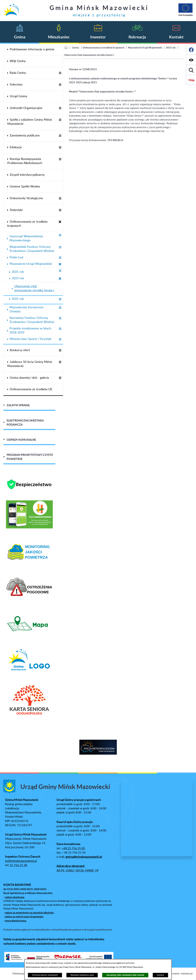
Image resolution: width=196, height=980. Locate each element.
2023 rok (171, 48)
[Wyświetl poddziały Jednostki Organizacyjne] (60, 108)
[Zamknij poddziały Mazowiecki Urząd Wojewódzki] (60, 264)
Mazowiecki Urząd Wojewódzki (145, 48)
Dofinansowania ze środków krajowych (104, 48)
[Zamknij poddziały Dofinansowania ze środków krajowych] (60, 222)
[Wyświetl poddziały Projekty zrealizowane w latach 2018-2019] (60, 329)
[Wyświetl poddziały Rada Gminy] (60, 73)
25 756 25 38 (18, 865)
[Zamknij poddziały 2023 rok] (60, 279)
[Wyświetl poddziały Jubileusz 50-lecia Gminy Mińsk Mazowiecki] (60, 362)
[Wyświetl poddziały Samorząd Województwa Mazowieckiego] (60, 235)
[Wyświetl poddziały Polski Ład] (60, 258)
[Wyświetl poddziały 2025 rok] (60, 299)
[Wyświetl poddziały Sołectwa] (60, 85)
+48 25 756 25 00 (73, 848)
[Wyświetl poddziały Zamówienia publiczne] (60, 136)
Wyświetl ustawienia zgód (82, 975)
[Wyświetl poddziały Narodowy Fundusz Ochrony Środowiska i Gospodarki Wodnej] (60, 318)
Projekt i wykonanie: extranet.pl (175, 974)
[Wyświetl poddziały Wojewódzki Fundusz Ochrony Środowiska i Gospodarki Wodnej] (60, 247)
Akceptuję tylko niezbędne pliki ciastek (125, 975)
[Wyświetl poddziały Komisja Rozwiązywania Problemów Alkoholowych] (60, 159)
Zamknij (160, 975)
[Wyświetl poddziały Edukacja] (60, 148)
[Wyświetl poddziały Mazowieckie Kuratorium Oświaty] (60, 308)
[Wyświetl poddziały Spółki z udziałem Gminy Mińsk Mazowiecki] (60, 120)
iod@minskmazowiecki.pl (21, 861)
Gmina (76, 48)
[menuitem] (33, 50)
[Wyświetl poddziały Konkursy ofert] (60, 351)
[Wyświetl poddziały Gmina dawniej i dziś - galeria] (60, 378)
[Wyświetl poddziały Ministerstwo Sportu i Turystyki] (60, 339)
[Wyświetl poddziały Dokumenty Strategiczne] (60, 199)
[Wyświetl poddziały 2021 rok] (60, 271)
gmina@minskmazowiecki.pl (84, 857)
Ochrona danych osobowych (45, 975)
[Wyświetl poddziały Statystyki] (60, 210)
